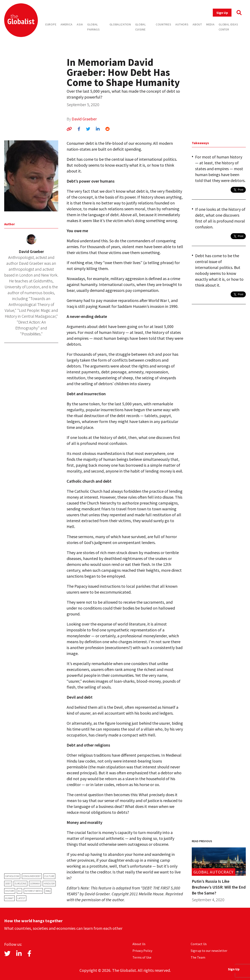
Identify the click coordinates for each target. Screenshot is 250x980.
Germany (35, 883)
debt (8, 883)
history (10, 891)
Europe (51, 24)
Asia (80, 24)
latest (21, 898)
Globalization (120, 24)
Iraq (48, 891)
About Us (139, 944)
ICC (19, 891)
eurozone (21, 883)
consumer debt (32, 876)
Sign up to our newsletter (209, 951)
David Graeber (84, 119)
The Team (198, 957)
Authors (182, 24)
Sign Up (222, 13)
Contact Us (199, 944)
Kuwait (9, 898)
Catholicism (12, 876)
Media (210, 24)
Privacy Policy (142, 951)
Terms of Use (142, 957)
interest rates (33, 891)
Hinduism (49, 883)
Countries (163, 24)
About (197, 24)
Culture (49, 876)
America (67, 24)
